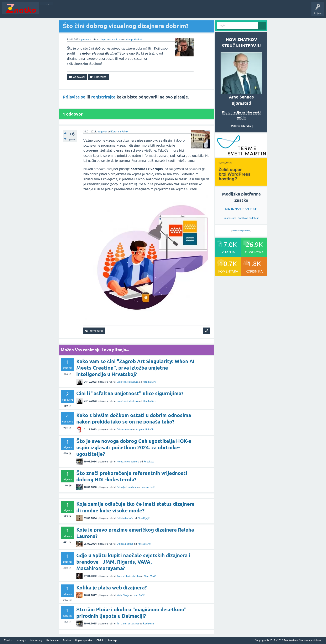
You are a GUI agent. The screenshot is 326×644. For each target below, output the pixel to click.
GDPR (100, 641)
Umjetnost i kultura (111, 40)
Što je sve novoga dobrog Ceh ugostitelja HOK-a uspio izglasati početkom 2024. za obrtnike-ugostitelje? (134, 448)
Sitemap (112, 641)
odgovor (102, 132)
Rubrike (81, 11)
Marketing (36, 641)
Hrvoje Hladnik (134, 40)
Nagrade (147, 11)
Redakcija (149, 462)
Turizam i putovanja (128, 624)
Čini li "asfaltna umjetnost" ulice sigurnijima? (130, 393)
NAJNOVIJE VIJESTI (241, 209)
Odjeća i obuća (125, 518)
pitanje (85, 40)
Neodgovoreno (64, 11)
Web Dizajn (123, 595)
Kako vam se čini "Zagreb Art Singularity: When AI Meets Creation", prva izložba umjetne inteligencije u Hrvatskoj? (135, 368)
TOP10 (134, 11)
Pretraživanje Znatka (241, 231)
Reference (52, 641)
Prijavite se (74, 97)
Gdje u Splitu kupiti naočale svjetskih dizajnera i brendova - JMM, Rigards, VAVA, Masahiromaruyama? (133, 562)
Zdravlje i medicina (127, 487)
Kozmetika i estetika (128, 576)
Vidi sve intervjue (241, 126)
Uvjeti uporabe (84, 641)
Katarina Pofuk (120, 132)
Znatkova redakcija (248, 218)
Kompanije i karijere (128, 462)
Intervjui (21, 641)
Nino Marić (150, 576)
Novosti (46, 11)
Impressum (230, 218)
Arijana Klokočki (145, 430)
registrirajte (103, 97)
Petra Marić (144, 544)
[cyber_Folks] (241, 156)
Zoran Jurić (148, 487)
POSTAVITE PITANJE (102, 11)
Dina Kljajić (144, 518)
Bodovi (67, 641)
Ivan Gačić (139, 595)
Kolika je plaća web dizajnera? (112, 588)
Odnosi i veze (124, 430)
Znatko (8, 641)
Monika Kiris (149, 382)
